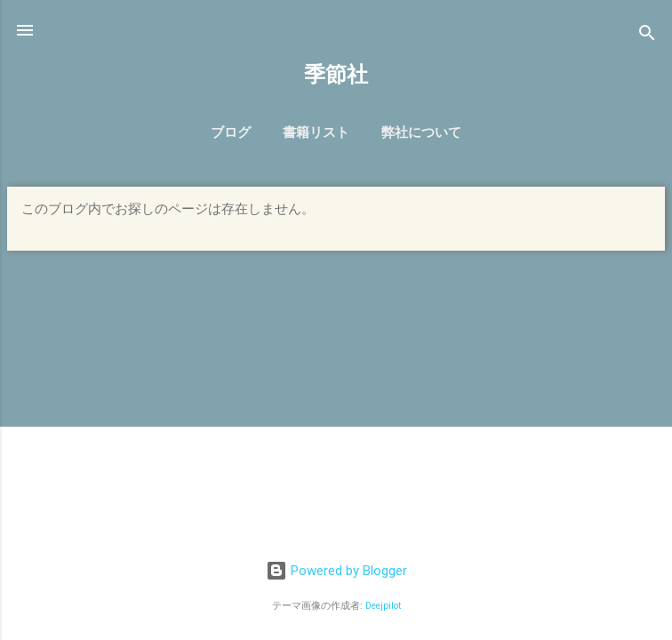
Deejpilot (383, 606)
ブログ (231, 132)
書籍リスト (316, 132)
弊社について (421, 132)
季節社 (336, 75)
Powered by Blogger (336, 571)
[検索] (647, 36)
